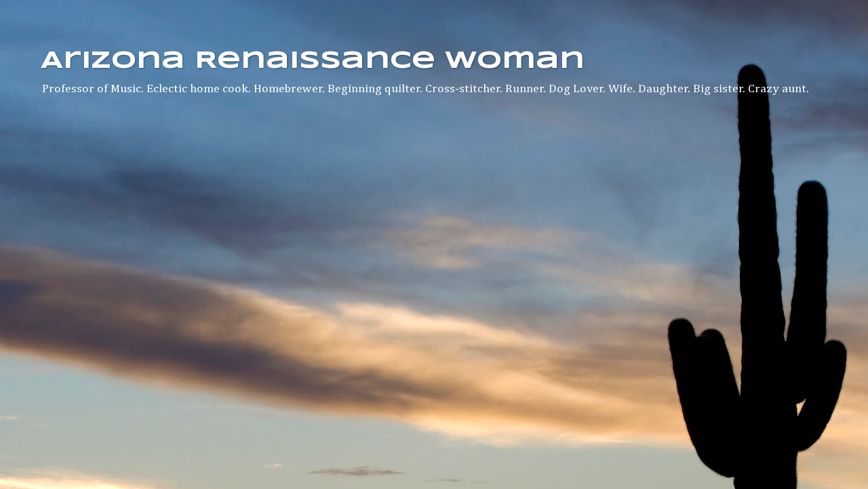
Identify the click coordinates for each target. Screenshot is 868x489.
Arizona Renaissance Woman (313, 61)
